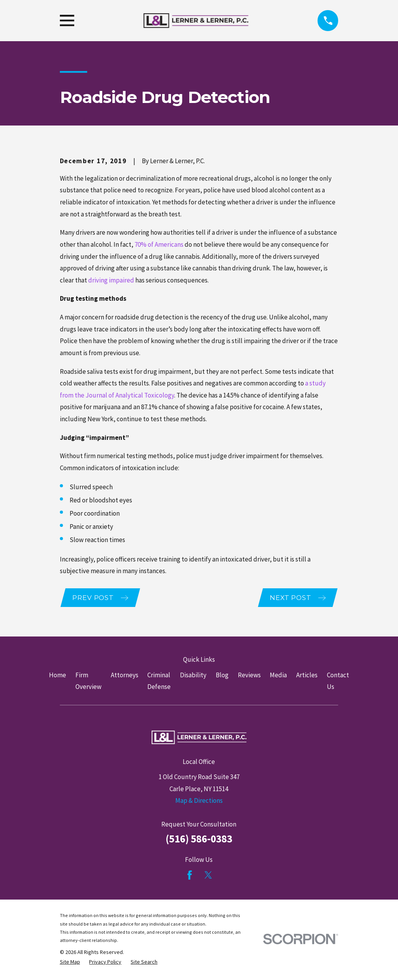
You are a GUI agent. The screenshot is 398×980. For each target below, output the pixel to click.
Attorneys (125, 676)
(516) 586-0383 (199, 840)
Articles (307, 676)
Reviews (249, 676)
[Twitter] (208, 876)
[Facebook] (190, 876)
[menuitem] (70, 963)
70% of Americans (159, 244)
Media (278, 676)
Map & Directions (199, 802)
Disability (193, 676)
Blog (222, 676)
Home (58, 676)
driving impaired (111, 280)
